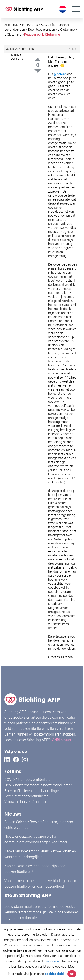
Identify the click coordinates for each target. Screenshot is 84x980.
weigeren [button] (52, 961)
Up (38, 59)
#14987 (73, 49)
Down (38, 71)
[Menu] (76, 9)
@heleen (60, 74)
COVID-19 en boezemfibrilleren (28, 780)
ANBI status (61, 740)
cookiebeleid (54, 974)
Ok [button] (72, 974)
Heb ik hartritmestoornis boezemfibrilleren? (38, 785)
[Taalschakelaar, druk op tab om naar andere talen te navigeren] (63, 9)
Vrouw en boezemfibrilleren (26, 802)
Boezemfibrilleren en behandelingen (33, 791)
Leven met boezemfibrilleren (27, 796)
